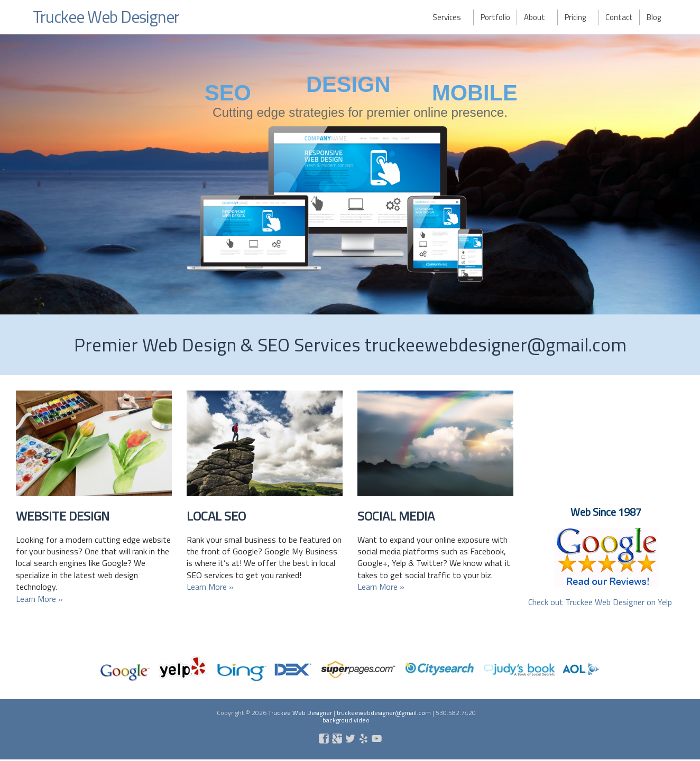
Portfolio (495, 17)
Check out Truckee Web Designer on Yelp (600, 602)
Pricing (575, 17)
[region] (350, 174)
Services (447, 17)
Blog (654, 17)
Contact (619, 17)
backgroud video (346, 720)
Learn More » (39, 599)
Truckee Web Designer (108, 16)
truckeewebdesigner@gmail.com (384, 713)
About (535, 17)
